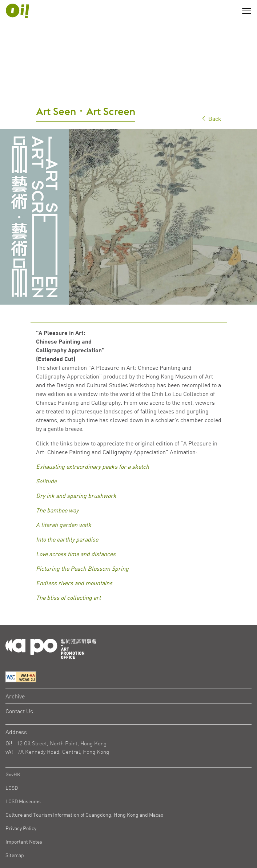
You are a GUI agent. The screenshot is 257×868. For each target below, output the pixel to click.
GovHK (13, 738)
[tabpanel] (128, 180)
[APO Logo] (17, 11)
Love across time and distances (76, 518)
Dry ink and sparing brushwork (76, 459)
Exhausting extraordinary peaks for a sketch (93, 430)
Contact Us (19, 674)
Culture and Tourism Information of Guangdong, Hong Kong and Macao (84, 778)
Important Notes (24, 805)
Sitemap (15, 818)
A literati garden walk (64, 488)
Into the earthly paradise (67, 503)
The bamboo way (57, 474)
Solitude (46, 445)
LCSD (12, 751)
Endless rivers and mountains (74, 547)
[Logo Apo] (51, 611)
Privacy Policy (21, 791)
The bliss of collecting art (68, 561)
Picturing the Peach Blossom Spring (82, 532)
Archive (15, 659)
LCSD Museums (23, 764)
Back (211, 82)
